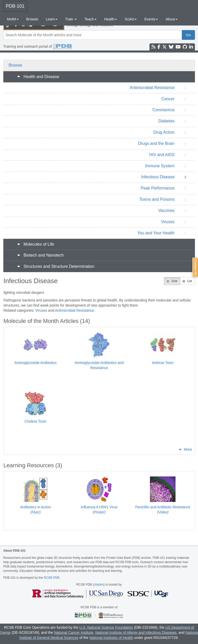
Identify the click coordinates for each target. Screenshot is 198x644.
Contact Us (195, 267)
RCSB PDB (51, 578)
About (172, 19)
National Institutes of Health (111, 638)
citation (99, 585)
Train (71, 19)
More (188, 449)
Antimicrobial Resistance (74, 310)
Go (188, 35)
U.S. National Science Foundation (106, 627)
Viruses (41, 310)
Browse (32, 19)
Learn (52, 19)
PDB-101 (15, 6)
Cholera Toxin (35, 421)
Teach (90, 19)
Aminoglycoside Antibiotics (36, 363)
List (187, 281)
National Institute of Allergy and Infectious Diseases (136, 633)
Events (151, 19)
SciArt (131, 19)
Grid (172, 281)
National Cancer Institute (74, 633)
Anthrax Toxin (163, 363)
